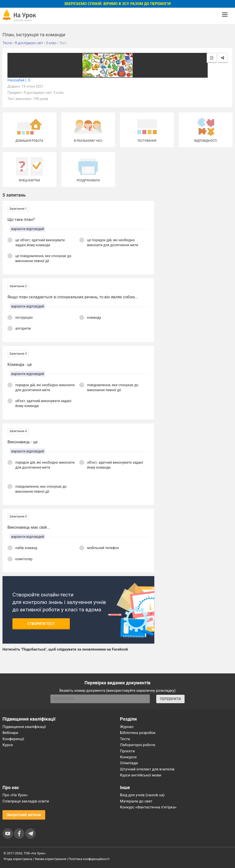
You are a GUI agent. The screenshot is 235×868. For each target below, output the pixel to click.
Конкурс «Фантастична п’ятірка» (148, 807)
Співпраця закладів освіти (26, 801)
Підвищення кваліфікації (24, 727)
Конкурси (128, 757)
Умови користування (50, 859)
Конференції (13, 739)
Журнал (127, 727)
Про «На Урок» (15, 795)
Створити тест (41, 624)
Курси (8, 745)
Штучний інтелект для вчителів (147, 769)
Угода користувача (18, 859)
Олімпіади (129, 763)
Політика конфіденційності (89, 859)
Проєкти (127, 751)
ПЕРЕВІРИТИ (170, 699)
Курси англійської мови (141, 775)
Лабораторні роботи (138, 745)
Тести (125, 739)
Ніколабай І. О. (19, 80)
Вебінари (10, 733)
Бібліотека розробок (138, 733)
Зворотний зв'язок (24, 815)
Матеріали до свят (136, 801)
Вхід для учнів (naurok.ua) (142, 795)
